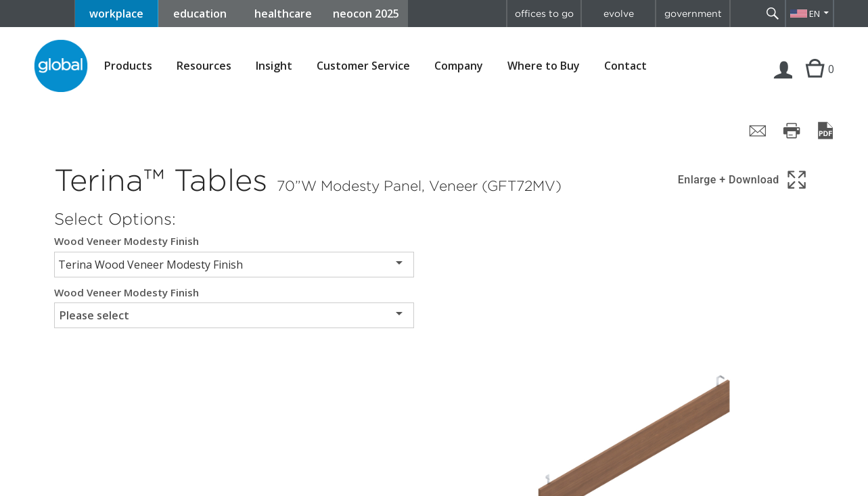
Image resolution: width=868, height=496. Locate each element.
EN (815, 14)
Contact (625, 66)
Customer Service (363, 66)
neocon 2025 (366, 14)
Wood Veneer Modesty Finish (127, 241)
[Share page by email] (758, 131)
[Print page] (792, 131)
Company (459, 66)
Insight (274, 66)
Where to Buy (544, 66)
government (693, 14)
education (200, 14)
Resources (204, 66)
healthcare (283, 14)
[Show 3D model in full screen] (743, 180)
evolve (619, 14)
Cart (813, 83)
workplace (116, 14)
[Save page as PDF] (825, 131)
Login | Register (783, 83)
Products (128, 66)
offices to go (544, 14)
